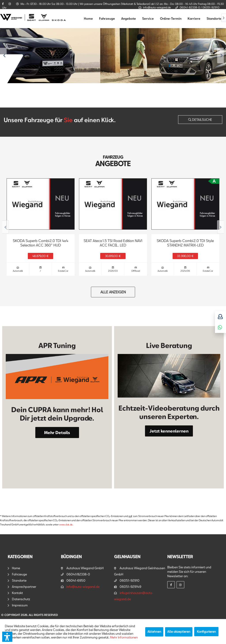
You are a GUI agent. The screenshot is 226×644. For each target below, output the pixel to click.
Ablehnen (154, 632)
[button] (7, 637)
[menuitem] (88, 19)
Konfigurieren (206, 632)
